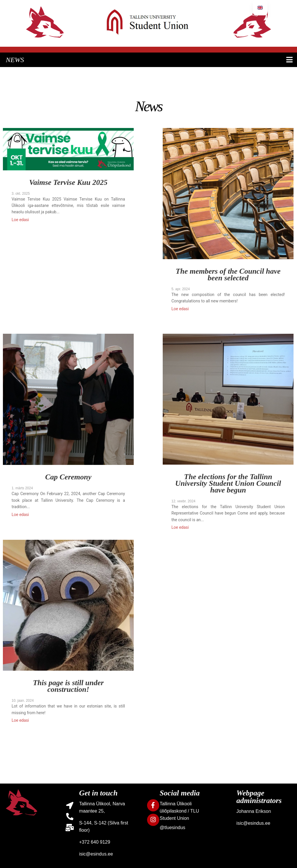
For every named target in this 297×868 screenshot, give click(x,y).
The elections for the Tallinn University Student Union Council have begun (228, 484)
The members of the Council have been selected (228, 275)
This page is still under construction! (68, 686)
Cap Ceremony (68, 477)
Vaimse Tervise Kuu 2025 (68, 183)
